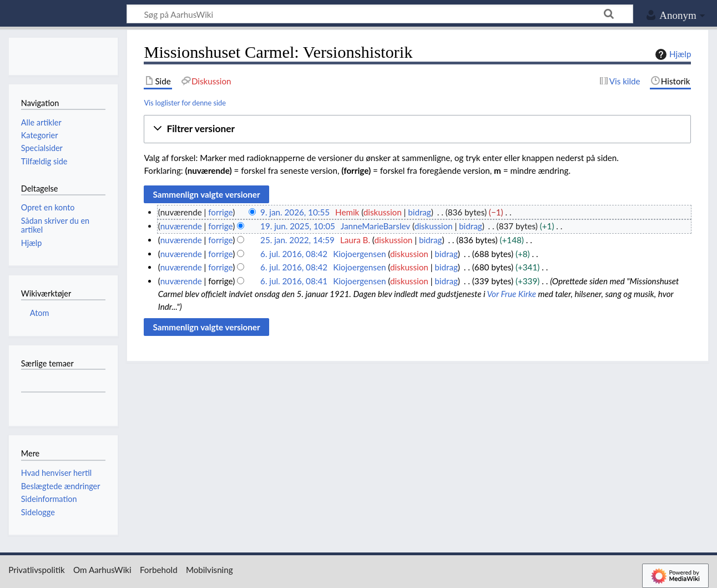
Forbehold (159, 570)
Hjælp (672, 54)
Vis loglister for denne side (185, 103)
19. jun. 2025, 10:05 (298, 226)
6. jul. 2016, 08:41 (294, 281)
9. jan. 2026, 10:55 (295, 212)
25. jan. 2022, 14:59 (297, 240)
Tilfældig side (44, 161)
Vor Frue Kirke (512, 294)
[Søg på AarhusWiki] (380, 14)
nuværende (181, 226)
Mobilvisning (209, 570)
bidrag (420, 212)
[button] (417, 129)
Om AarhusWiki (102, 570)
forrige (220, 212)
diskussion (383, 212)
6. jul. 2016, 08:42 (294, 254)
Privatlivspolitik (37, 570)
